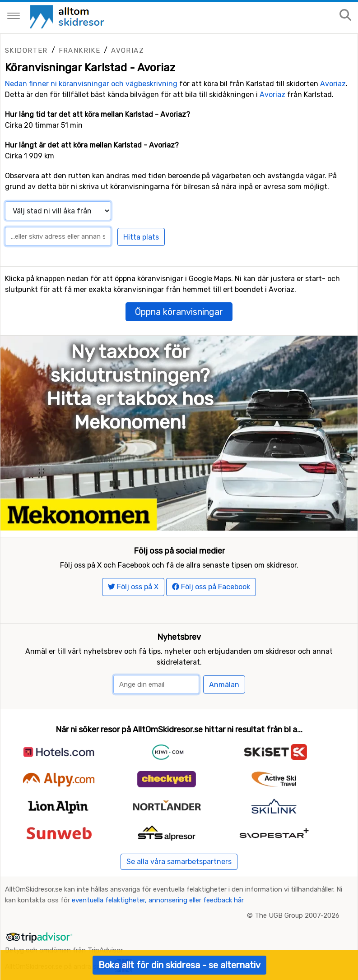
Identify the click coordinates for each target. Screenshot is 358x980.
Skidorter (26, 51)
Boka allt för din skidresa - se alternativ (179, 965)
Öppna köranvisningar (179, 312)
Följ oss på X (133, 587)
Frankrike (80, 51)
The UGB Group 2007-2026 (297, 915)
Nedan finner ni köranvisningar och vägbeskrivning (91, 84)
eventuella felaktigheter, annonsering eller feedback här (158, 900)
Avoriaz (128, 51)
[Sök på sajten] (345, 16)
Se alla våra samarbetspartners (179, 862)
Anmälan (224, 685)
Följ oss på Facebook (211, 587)
